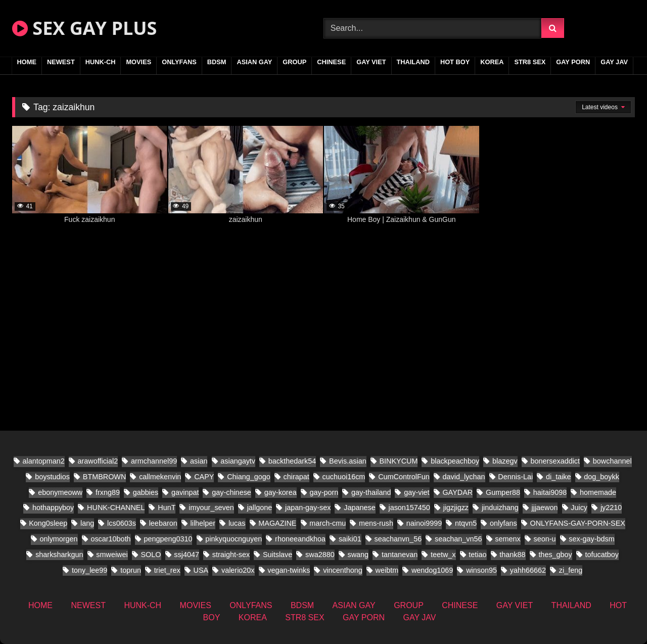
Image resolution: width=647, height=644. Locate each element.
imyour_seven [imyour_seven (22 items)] (211, 508)
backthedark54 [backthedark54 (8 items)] (292, 461)
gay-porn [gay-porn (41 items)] (324, 492)
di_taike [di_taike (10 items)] (559, 477)
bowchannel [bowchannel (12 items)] (612, 461)
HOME (27, 62)
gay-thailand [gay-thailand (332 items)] (371, 492)
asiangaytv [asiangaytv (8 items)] (238, 461)
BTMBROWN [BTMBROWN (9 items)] (105, 477)
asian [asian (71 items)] (199, 461)
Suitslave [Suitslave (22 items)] (278, 555)
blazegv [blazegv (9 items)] (505, 461)
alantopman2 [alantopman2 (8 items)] (44, 461)
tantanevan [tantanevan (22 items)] (400, 555)
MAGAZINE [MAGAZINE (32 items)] (277, 523)
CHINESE (331, 62)
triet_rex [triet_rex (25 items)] (167, 570)
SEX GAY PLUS (84, 28)
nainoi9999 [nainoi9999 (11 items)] (424, 523)
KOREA (492, 62)
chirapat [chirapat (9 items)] (296, 477)
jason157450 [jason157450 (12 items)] (409, 508)
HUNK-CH (101, 62)
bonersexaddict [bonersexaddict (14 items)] (555, 461)
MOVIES (138, 62)
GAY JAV (614, 62)
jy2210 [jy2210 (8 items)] (611, 508)
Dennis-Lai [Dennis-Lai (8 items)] (515, 477)
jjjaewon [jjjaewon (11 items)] (544, 508)
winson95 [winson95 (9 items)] (481, 570)
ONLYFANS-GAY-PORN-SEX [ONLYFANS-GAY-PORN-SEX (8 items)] (577, 523)
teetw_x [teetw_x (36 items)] (443, 555)
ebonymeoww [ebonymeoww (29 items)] (60, 492)
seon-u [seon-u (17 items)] (545, 539)
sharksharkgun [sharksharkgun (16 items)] (59, 555)
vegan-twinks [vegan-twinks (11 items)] (289, 570)
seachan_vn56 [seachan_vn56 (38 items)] (458, 539)
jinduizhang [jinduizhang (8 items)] (500, 508)
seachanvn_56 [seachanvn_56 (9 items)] (398, 539)
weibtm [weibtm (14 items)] (387, 570)
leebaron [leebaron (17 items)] (163, 523)
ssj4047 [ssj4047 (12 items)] (187, 555)
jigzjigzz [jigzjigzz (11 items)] (456, 508)
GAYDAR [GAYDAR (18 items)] (457, 492)
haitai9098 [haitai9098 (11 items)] (550, 492)
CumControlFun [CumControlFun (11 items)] (404, 477)
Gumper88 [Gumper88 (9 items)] (503, 492)
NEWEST (61, 62)
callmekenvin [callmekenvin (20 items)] (160, 477)
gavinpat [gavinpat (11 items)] (185, 492)
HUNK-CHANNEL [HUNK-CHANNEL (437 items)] (116, 508)
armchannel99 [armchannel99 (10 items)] (154, 461)
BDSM (217, 62)
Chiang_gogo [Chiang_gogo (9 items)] (249, 477)
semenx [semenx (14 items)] (507, 539)
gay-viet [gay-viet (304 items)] (417, 492)
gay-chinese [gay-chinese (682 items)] (232, 492)
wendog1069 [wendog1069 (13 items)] (432, 570)
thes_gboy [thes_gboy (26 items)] (555, 555)
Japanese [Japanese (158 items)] (359, 508)
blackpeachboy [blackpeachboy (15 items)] (455, 461)
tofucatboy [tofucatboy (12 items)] (602, 555)
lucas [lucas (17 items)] (237, 523)
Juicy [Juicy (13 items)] (579, 508)
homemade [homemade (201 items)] (598, 492)
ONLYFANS (179, 62)
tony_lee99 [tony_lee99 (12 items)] (89, 570)
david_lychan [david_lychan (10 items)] (464, 477)
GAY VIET (371, 62)
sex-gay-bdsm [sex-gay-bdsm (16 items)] (591, 539)
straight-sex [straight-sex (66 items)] (231, 555)
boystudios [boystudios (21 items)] (52, 477)
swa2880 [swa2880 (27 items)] (320, 555)
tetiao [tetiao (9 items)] (477, 555)
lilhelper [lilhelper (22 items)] (203, 523)
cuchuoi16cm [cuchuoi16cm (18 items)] (344, 477)
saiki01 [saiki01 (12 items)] (350, 539)
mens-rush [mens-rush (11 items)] (376, 523)
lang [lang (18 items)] (87, 523)
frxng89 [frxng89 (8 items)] (108, 492)
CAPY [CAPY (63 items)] (204, 477)
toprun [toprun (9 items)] (131, 570)
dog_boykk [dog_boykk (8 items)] (602, 477)
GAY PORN (573, 62)
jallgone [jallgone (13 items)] (260, 508)
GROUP (294, 62)
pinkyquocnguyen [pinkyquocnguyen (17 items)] (234, 539)
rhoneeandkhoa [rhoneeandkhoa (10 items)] (300, 539)
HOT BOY (455, 62)
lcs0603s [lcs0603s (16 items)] (122, 523)
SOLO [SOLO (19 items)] (151, 555)
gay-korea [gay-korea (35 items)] (281, 492)
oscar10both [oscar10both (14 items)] (110, 539)
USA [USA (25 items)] (201, 570)
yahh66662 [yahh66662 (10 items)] (528, 570)
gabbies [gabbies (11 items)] (146, 492)
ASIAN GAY (254, 62)
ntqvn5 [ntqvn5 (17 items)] (466, 523)
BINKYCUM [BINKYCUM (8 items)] (398, 461)
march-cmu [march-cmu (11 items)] (328, 523)
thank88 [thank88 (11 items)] (512, 555)
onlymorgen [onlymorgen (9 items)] (58, 539)
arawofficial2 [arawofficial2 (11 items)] (98, 461)
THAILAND (413, 62)
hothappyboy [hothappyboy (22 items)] (53, 508)
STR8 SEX (530, 62)
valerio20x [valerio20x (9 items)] (238, 570)
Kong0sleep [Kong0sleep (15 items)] (48, 523)
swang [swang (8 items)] (358, 555)
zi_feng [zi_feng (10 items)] (571, 570)
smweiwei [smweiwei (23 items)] (112, 555)
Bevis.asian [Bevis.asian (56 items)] (348, 461)
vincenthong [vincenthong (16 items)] (343, 570)
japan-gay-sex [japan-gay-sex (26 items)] (308, 508)
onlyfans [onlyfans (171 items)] (503, 523)
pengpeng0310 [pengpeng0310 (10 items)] (168, 539)
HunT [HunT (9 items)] (167, 508)
